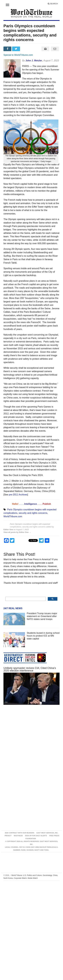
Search (53, 4)
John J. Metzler (34, 61)
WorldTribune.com (13, 516)
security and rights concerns (33, 513)
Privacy (8, 836)
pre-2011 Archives (18, 495)
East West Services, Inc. (47, 833)
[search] (25, 599)
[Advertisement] (28, 741)
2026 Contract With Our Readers (19, 833)
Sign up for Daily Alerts (36, 836)
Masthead (18, 836)
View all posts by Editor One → (17, 532)
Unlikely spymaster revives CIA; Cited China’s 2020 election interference (30, 669)
